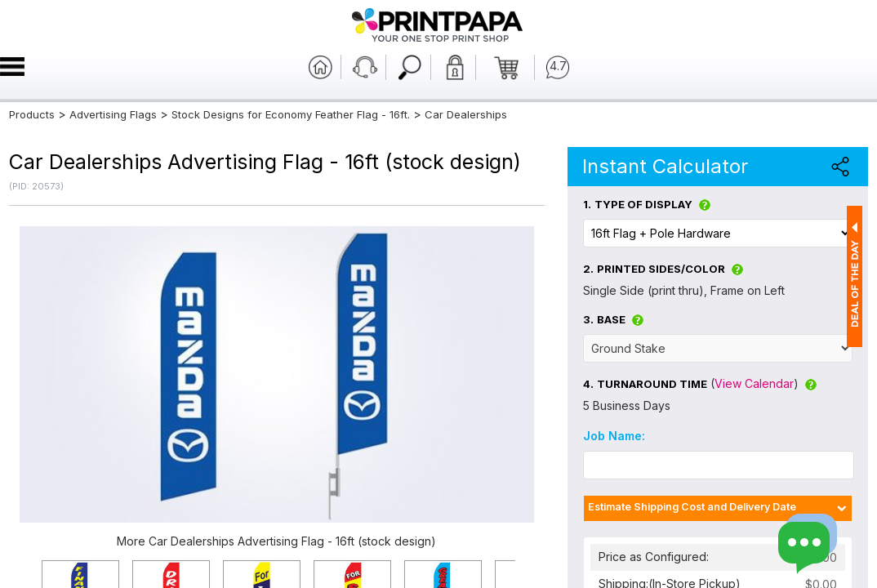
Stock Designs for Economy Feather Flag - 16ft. (291, 114)
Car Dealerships (466, 114)
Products (32, 114)
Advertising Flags (113, 114)
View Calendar (754, 383)
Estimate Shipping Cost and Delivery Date (692, 507)
